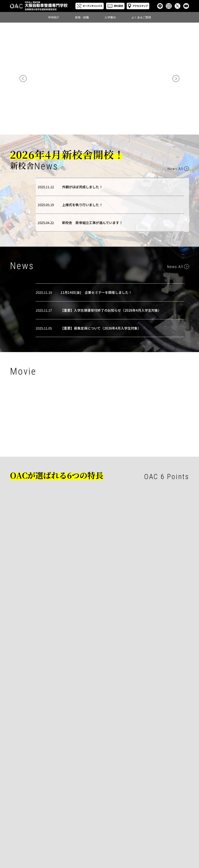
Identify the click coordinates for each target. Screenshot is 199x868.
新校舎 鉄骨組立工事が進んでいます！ (92, 223)
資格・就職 (82, 17)
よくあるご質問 (141, 17)
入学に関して (173, 827)
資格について (113, 827)
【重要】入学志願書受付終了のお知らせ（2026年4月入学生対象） (111, 310)
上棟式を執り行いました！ (82, 205)
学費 (138, 832)
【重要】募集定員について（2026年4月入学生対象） (101, 328)
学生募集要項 (143, 827)
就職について (113, 832)
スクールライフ (85, 832)
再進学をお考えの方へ (146, 841)
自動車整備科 (83, 827)
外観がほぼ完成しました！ (82, 187)
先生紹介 (81, 836)
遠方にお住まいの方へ (146, 848)
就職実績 (111, 836)
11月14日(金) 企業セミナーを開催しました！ (96, 292)
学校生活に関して (175, 832)
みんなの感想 (83, 840)
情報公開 (81, 845)
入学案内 (110, 17)
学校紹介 (54, 17)
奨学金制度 (142, 836)
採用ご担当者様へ (115, 840)
